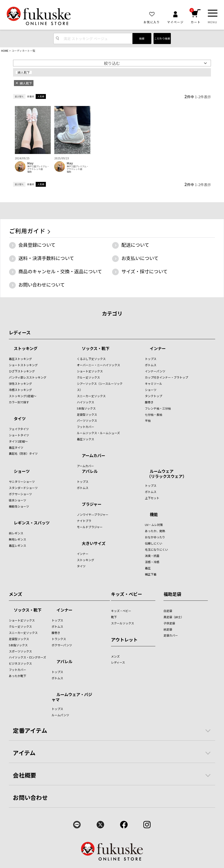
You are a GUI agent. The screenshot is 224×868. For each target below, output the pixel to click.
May (30, 163)
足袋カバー (171, 635)
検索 (142, 38)
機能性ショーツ (19, 506)
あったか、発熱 (155, 531)
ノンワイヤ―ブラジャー (93, 515)
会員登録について (37, 245)
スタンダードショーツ (23, 488)
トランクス (59, 639)
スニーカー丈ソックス (91, 396)
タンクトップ (154, 396)
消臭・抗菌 (152, 556)
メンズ (16, 594)
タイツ (20, 419)
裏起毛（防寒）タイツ (23, 453)
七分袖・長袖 (154, 415)
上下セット (152, 498)
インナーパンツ (155, 371)
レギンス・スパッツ (32, 523)
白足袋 (168, 611)
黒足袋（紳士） (174, 617)
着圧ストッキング (20, 359)
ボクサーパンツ (62, 645)
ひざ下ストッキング (22, 371)
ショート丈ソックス (90, 371)
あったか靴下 (18, 676)
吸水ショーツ (18, 500)
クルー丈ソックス (88, 377)
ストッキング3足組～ (23, 396)
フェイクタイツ (19, 429)
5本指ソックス (86, 408)
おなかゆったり (155, 537)
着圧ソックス (86, 439)
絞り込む (112, 63)
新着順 (31, 96)
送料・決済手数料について (46, 258)
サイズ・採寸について (144, 271)
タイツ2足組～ (18, 441)
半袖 (148, 421)
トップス (151, 359)
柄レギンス (16, 533)
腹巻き (149, 402)
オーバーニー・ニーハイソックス (98, 365)
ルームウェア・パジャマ (72, 697)
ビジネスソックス (20, 663)
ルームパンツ (60, 715)
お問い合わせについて (42, 285)
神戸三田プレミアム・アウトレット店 (38, 168)
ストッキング (26, 349)
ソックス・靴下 (96, 349)
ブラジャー (92, 504)
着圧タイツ (16, 447)
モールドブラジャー (90, 527)
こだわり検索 (162, 38)
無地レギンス (18, 539)
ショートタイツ (19, 435)
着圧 (148, 568)
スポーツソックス (20, 651)
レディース (20, 332)
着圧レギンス (18, 546)
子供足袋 (169, 623)
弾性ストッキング (20, 384)
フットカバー (86, 427)
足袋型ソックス (87, 415)
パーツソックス (87, 421)
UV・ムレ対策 (154, 525)
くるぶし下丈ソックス (91, 359)
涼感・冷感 (152, 562)
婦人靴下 (24, 72)
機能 (154, 515)
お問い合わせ (30, 797)
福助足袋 (172, 594)
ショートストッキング (23, 365)
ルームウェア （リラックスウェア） (166, 474)
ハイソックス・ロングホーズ (27, 657)
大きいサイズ (94, 544)
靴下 (114, 617)
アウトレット (124, 640)
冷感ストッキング (20, 390)
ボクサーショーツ (20, 494)
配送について (135, 245)
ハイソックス (86, 402)
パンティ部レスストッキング (28, 377)
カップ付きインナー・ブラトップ (167, 377)
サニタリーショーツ (22, 482)
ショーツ (151, 390)
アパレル (90, 472)
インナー (158, 349)
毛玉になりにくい (156, 549)
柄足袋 (168, 629)
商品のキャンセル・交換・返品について (60, 271)
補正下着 (151, 574)
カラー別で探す (19, 402)
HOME (5, 51)
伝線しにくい (154, 543)
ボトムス (151, 365)
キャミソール (154, 384)
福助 (29, 172)
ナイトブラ (84, 521)
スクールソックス (123, 623)
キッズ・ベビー (127, 594)
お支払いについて (140, 258)
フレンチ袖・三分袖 (158, 408)
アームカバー (93, 456)
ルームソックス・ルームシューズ (98, 433)
